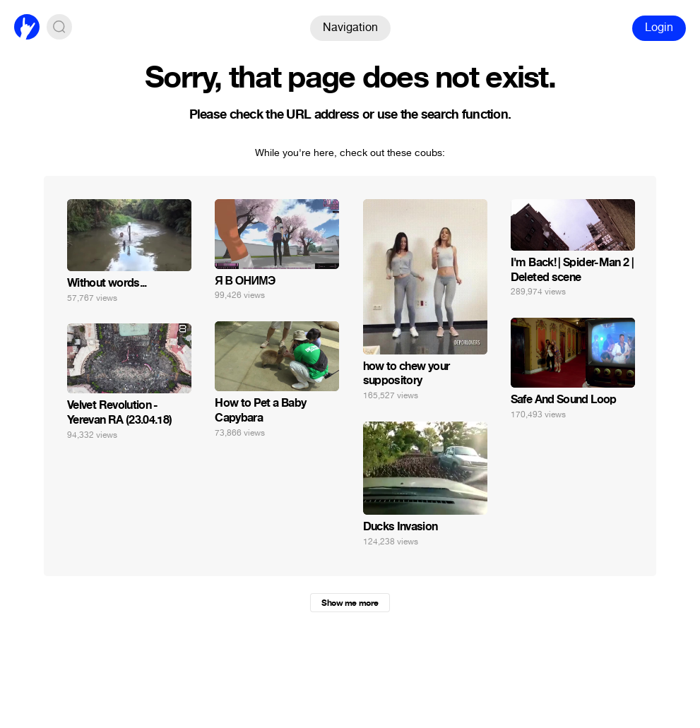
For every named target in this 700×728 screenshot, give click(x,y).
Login (659, 27)
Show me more (350, 603)
